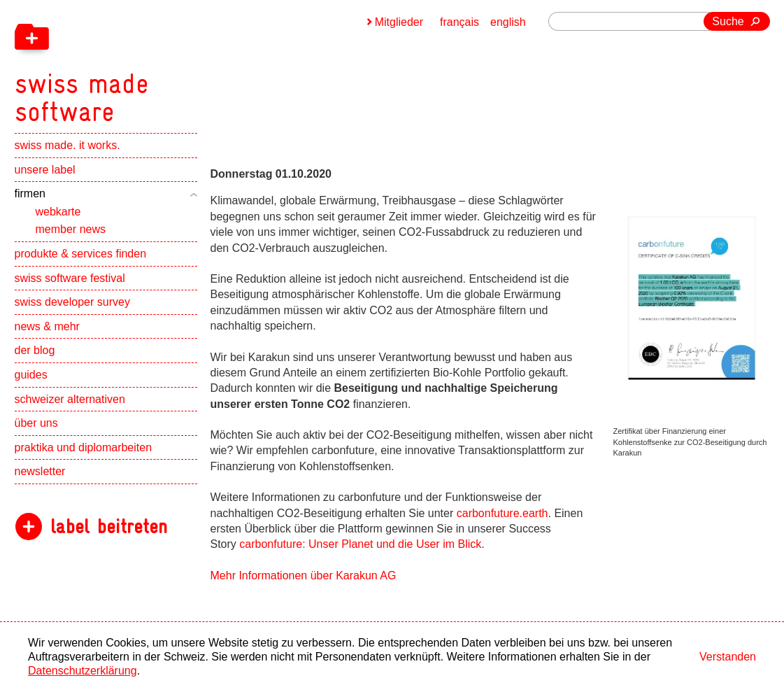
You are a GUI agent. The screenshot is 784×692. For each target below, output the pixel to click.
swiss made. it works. (67, 145)
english (508, 22)
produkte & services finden (81, 254)
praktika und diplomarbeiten (84, 447)
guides (31, 375)
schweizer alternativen (70, 399)
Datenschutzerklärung (83, 671)
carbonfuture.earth (503, 513)
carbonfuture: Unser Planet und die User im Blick (360, 544)
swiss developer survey (72, 302)
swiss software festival (70, 278)
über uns (36, 423)
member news (71, 229)
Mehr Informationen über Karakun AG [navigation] (304, 576)
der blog (35, 350)
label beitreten (109, 527)
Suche (728, 21)
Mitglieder (399, 22)
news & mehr (47, 326)
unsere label (45, 170)
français (459, 22)
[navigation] (155, 63)
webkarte (58, 212)
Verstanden (728, 657)
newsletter (40, 471)
